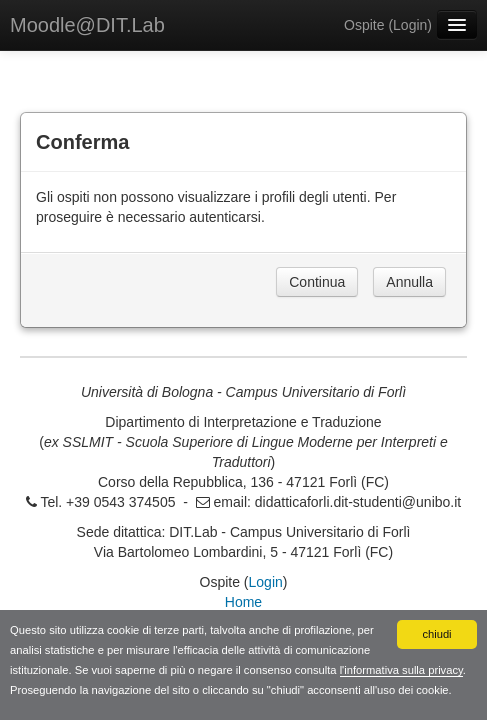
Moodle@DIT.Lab (87, 25)
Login (410, 25)
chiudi (436, 634)
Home (243, 602)
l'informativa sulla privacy (401, 670)
